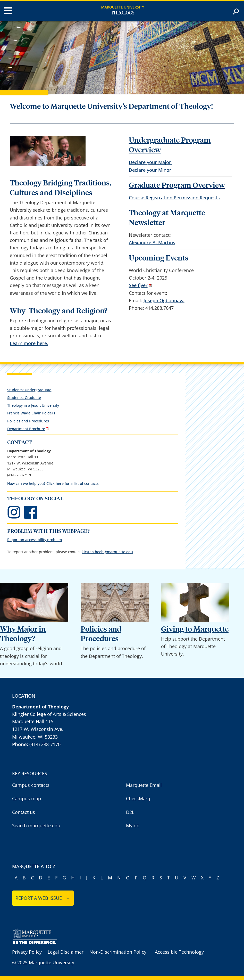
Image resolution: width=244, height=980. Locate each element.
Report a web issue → (43, 898)
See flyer (138, 285)
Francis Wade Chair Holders (31, 413)
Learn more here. (29, 343)
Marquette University (123, 7)
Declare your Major (151, 162)
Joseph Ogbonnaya (164, 300)
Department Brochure (26, 429)
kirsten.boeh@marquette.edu (107, 552)
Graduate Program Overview (177, 186)
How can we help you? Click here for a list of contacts (53, 483)
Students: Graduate (24, 398)
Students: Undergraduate (29, 390)
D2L (130, 812)
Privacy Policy (27, 952)
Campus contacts (31, 785)
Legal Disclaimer (66, 952)
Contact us (24, 812)
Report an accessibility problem (35, 540)
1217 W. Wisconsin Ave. (38, 729)
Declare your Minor (150, 170)
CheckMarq (138, 798)
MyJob (133, 826)
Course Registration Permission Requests (174, 198)
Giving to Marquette (195, 629)
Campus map (27, 798)
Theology (123, 13)
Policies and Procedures (28, 421)
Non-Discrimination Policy (118, 952)
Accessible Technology (179, 952)
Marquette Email (144, 785)
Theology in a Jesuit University (33, 405)
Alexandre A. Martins (152, 242)
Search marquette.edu (36, 826)
